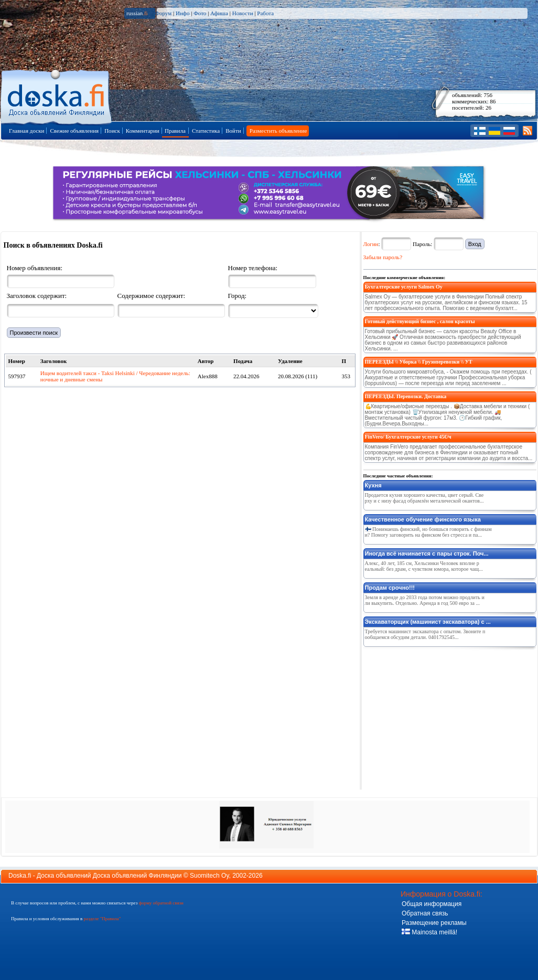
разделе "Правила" (102, 919)
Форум (163, 13)
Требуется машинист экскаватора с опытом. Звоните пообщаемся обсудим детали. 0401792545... (425, 634)
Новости (243, 13)
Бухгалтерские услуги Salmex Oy (404, 287)
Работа (265, 13)
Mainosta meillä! (429, 932)
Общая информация (432, 904)
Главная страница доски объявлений (57, 95)
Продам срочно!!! (390, 588)
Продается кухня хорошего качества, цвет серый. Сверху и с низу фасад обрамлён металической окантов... (424, 498)
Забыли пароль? (383, 257)
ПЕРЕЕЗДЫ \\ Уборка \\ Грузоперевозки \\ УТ (419, 362)
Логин (371, 244)
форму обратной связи (161, 903)
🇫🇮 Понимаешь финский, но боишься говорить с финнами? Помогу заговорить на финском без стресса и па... (428, 532)
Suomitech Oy (209, 876)
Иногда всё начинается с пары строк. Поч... (427, 553)
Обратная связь (425, 913)
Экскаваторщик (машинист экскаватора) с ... (428, 622)
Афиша (219, 13)
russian (137, 13)
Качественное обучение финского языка (423, 519)
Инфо (182, 13)
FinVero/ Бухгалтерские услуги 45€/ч (408, 437)
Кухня (373, 485)
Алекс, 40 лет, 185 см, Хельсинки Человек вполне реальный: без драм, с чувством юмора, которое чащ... (424, 566)
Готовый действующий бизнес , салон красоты (420, 321)
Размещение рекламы (434, 923)
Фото (200, 13)
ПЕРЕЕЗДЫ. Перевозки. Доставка (406, 396)
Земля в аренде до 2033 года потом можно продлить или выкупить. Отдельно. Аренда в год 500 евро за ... (425, 600)
